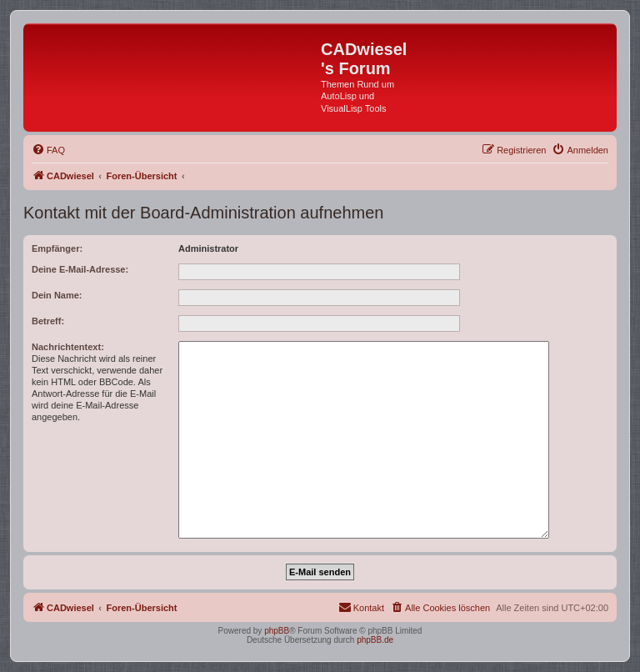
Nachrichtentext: (68, 347)
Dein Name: (57, 295)
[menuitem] (48, 150)
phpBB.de (375, 640)
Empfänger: (57, 248)
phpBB (277, 631)
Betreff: (48, 321)
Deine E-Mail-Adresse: (80, 269)
